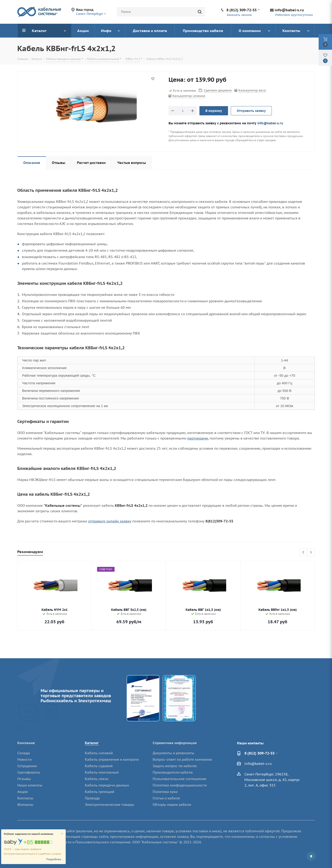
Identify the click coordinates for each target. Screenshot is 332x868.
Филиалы (25, 805)
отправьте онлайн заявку (110, 521)
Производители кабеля (173, 772)
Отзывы (24, 779)
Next (311, 552)
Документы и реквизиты (173, 753)
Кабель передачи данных (107, 785)
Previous (304, 552)
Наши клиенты (30, 785)
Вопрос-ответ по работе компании (182, 759)
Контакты (25, 798)
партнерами (198, 438)
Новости (24, 759)
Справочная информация (175, 743)
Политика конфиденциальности (180, 785)
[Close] (62, 834)
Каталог (92, 743)
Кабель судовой (99, 766)
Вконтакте (311, 856)
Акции (22, 792)
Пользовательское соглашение (179, 779)
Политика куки (165, 792)
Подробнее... (55, 859)
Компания (26, 743)
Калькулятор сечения (189, 96)
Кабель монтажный (102, 772)
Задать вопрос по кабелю (175, 766)
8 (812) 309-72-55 (242, 10)
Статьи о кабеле (166, 798)
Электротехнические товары (110, 805)
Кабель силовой (99, 753)
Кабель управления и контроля (112, 759)
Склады (24, 753)
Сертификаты (29, 772)
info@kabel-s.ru (289, 10)
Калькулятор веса (252, 90)
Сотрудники (27, 766)
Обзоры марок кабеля (172, 805)
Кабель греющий (99, 792)
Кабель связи (97, 779)
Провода (92, 798)
